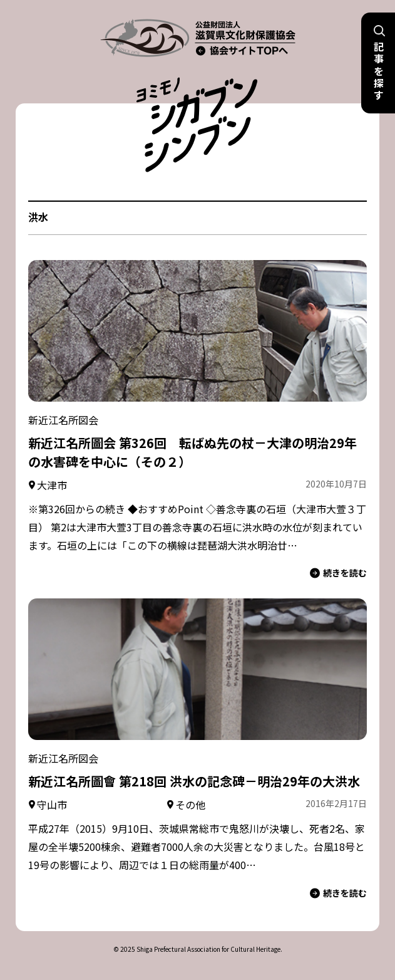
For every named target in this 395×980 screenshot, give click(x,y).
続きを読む (338, 573)
